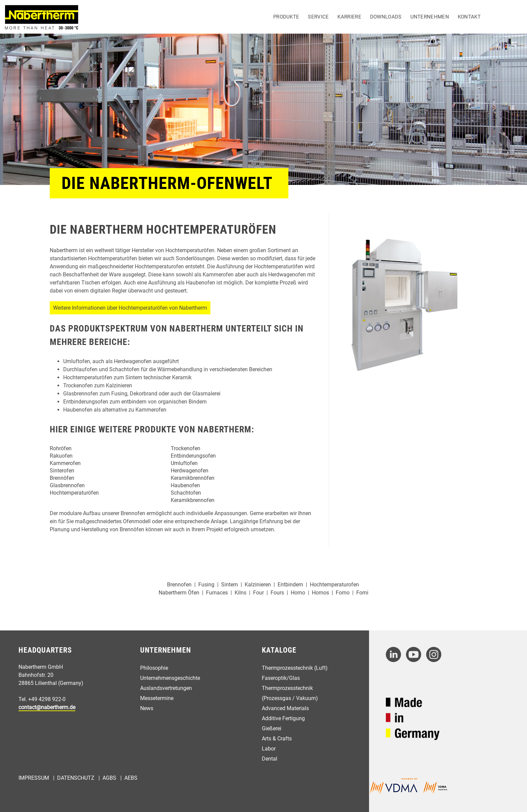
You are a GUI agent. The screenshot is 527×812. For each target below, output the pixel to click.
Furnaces (217, 593)
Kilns (240, 593)
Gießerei (272, 728)
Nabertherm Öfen (179, 593)
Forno (343, 593)
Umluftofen (184, 463)
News (147, 708)
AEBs (131, 778)
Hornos (320, 593)
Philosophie (154, 668)
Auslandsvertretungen (166, 688)
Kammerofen (65, 463)
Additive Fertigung (283, 718)
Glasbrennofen (67, 485)
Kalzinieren (258, 585)
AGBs (109, 778)
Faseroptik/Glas (281, 678)
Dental (270, 759)
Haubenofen (185, 485)
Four (258, 593)
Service (318, 17)
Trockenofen (186, 448)
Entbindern (290, 585)
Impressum (34, 778)
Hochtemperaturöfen (74, 493)
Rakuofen (61, 456)
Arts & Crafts (277, 739)
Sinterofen (62, 471)
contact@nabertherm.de (47, 707)
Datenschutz (76, 778)
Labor (269, 749)
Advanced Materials (285, 708)
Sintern (230, 585)
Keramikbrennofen (193, 500)
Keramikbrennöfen (193, 478)
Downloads (386, 17)
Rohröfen (61, 448)
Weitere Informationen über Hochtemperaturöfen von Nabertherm (130, 308)
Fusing (206, 585)
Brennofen (179, 585)
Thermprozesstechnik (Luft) (295, 668)
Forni (362, 593)
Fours (277, 593)
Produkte (286, 17)
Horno (298, 593)
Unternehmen (430, 17)
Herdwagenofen (190, 471)
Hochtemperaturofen (334, 585)
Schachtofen (186, 493)
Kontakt (469, 17)
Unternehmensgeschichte (170, 678)
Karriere (349, 17)
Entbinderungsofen (193, 456)
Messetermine (157, 698)
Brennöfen (62, 478)
